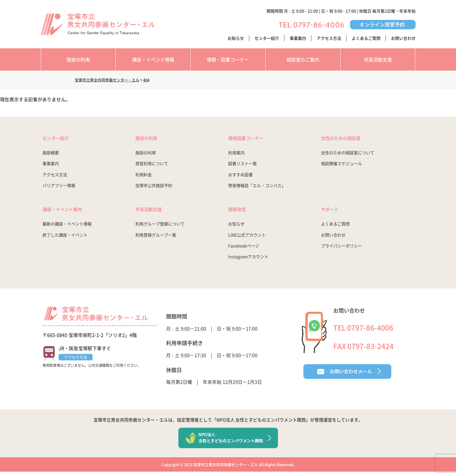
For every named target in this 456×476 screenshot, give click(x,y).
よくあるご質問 (366, 38)
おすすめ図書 (240, 176)
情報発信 (239, 212)
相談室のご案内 (303, 59)
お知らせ (236, 38)
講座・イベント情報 (153, 59)
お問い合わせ (403, 38)
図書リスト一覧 (242, 165)
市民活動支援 (378, 59)
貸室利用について (152, 165)
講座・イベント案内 (68, 212)
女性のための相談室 (346, 139)
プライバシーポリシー (341, 249)
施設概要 (51, 154)
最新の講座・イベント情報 (67, 227)
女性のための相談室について (348, 154)
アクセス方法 (329, 38)
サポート (332, 212)
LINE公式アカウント (247, 238)
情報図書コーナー (250, 139)
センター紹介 (267, 38)
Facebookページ (244, 249)
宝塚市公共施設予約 (154, 187)
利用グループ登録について (160, 227)
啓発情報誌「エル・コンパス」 (257, 187)
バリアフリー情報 (59, 187)
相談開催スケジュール (341, 165)
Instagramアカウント (248, 260)
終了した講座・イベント (65, 238)
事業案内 (298, 38)
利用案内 (236, 154)
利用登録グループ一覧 (156, 238)
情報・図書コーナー (228, 59)
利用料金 (144, 176)
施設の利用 (78, 59)
